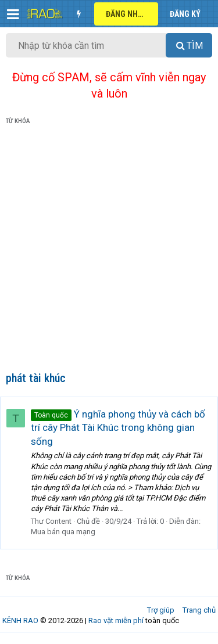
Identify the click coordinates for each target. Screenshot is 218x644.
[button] (13, 14)
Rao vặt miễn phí (116, 620)
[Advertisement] (109, 251)
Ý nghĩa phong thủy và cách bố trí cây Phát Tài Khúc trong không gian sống (118, 428)
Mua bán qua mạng (63, 532)
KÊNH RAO (20, 620)
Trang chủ (199, 610)
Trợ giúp (161, 610)
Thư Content (51, 521)
